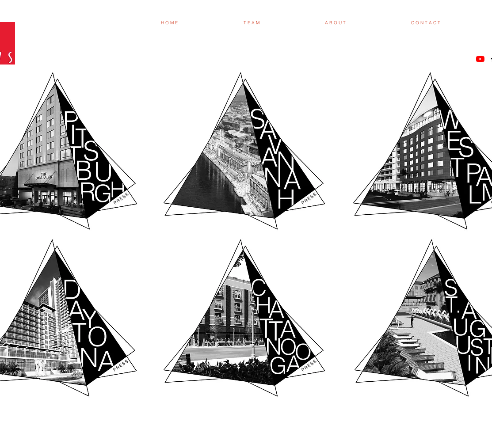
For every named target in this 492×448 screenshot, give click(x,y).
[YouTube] (480, 59)
